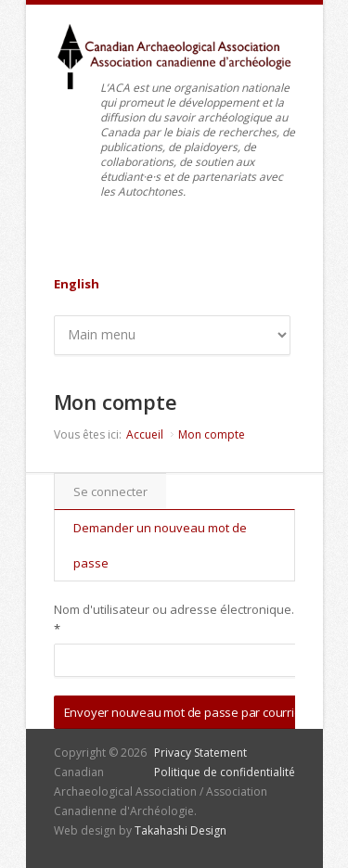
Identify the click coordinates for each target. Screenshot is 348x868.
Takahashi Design (180, 830)
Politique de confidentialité (225, 772)
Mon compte (212, 434)
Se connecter (110, 491)
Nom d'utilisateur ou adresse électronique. (174, 619)
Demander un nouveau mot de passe (160, 545)
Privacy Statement (200, 753)
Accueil (145, 434)
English (77, 284)
